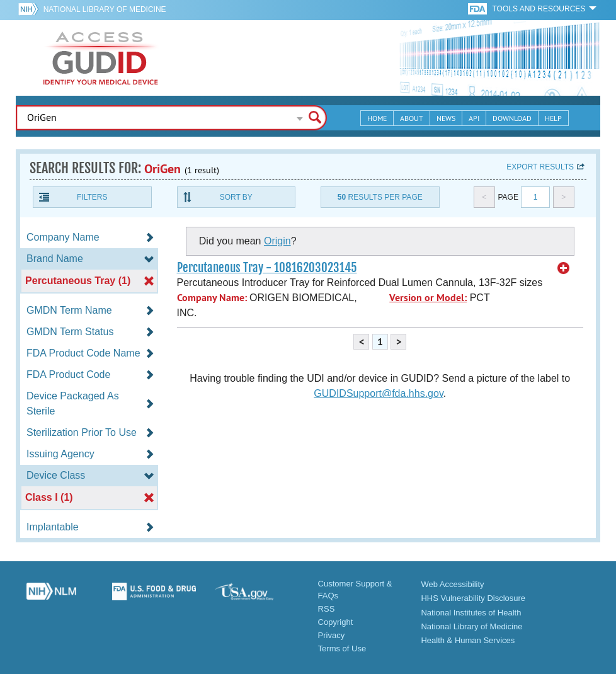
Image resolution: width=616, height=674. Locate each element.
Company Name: (212, 298)
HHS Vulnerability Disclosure (473, 598)
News (446, 118)
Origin (277, 241)
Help (553, 118)
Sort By (236, 197)
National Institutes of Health (471, 613)
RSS (327, 609)
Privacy (332, 635)
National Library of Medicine (105, 9)
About (412, 118)
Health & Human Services (468, 640)
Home (377, 118)
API (474, 118)
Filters (92, 197)
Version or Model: (428, 298)
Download (512, 118)
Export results (540, 167)
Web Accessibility (452, 584)
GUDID (101, 58)
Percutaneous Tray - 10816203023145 (267, 268)
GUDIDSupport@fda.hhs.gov (378, 393)
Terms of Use (342, 648)
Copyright (336, 622)
